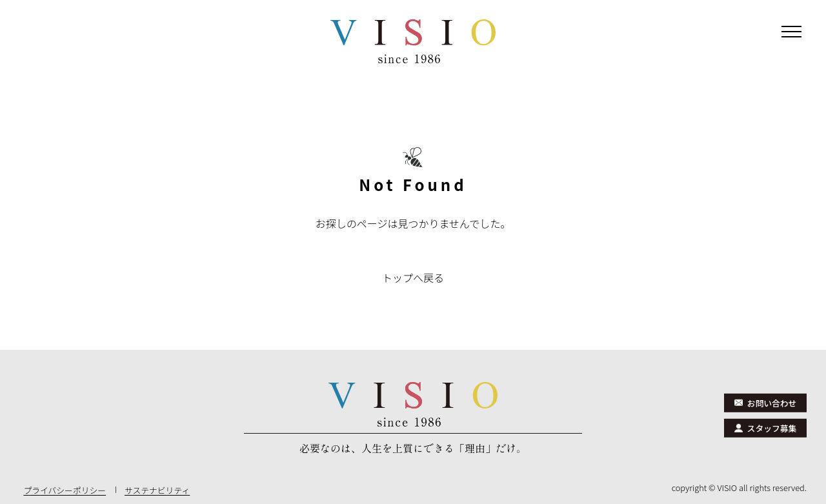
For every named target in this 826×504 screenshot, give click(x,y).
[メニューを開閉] (791, 35)
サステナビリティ (157, 490)
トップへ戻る (413, 277)
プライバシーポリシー (65, 490)
